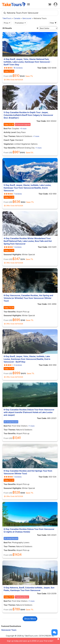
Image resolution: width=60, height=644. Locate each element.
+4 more (23, 128)
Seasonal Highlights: (13, 254)
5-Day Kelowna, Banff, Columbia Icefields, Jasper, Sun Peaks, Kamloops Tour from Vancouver (29, 589)
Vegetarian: (9, 144)
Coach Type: (9, 140)
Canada (17, 18)
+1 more (36, 136)
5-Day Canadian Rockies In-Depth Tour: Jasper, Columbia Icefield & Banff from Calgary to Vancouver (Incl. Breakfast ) (28, 115)
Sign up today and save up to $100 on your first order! (34, 640)
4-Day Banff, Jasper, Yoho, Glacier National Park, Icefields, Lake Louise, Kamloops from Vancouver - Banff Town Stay (27, 62)
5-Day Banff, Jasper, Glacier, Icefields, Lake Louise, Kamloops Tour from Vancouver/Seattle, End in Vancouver (27, 188)
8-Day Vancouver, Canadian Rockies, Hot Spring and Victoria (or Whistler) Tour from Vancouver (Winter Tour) (28, 298)
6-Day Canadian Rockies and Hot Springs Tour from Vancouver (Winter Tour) (28, 472)
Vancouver (27, 18)
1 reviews (13, 247)
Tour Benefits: (10, 148)
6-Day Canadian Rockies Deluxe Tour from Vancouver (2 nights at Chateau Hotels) (29, 530)
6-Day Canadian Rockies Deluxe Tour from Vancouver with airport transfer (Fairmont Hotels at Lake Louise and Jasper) (29, 412)
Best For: (8, 128)
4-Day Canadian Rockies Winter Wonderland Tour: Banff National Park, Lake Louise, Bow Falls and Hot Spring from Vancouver (28, 241)
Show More (30, 619)
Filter (53, 23)
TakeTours (7, 18)
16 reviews (13, 68)
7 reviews (13, 194)
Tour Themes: (10, 136)
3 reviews (13, 365)
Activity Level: (10, 132)
